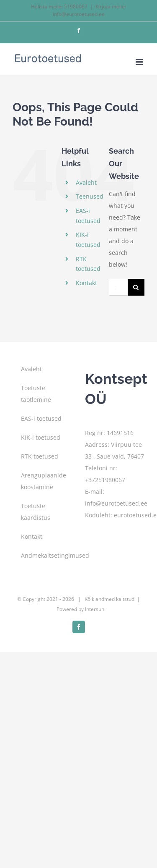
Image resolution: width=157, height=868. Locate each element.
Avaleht (86, 182)
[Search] (136, 287)
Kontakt (86, 283)
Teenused (90, 196)
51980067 (76, 7)
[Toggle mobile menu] (140, 62)
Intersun (95, 609)
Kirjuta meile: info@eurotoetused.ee (90, 10)
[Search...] (118, 287)
